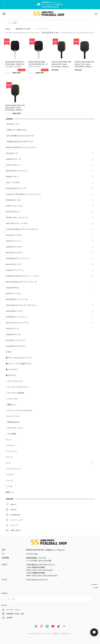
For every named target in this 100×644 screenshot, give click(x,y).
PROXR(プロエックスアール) (17, 218)
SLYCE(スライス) (12, 329)
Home (7, 29)
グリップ (9, 457)
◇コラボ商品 (11, 434)
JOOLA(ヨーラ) (12, 153)
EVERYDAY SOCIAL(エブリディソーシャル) (22, 276)
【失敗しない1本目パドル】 (17, 130)
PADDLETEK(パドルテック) (16, 171)
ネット (8, 440)
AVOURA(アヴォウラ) (14, 253)
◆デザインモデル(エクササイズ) (19, 358)
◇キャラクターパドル (14, 428)
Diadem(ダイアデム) (14, 235)
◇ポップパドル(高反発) (15, 393)
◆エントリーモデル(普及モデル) (19, 364)
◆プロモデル (11, 375)
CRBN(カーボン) (12, 177)
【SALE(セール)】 (13, 124)
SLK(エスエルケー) (13, 165)
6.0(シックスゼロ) (13, 183)
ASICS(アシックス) (13, 294)
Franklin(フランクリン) (15, 270)
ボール (8, 463)
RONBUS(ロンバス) (13, 200)
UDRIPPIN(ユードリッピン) (16, 317)
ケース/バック (11, 451)
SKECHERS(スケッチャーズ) (17, 299)
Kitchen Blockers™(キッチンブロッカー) (21, 305)
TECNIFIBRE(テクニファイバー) (18, 258)
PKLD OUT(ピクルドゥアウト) (17, 323)
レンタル (9, 486)
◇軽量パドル (11, 405)
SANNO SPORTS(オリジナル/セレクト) (21, 147)
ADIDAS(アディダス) (23, 29)
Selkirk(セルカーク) (13, 159)
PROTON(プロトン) (13, 212)
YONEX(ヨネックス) (14, 334)
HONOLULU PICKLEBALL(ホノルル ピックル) (23, 194)
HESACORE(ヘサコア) (14, 311)
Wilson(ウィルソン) (14, 241)
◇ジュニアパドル (13, 416)
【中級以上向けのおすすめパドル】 (20, 142)
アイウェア (10, 475)
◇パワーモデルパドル (15, 381)
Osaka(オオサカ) (12, 288)
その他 (8, 352)
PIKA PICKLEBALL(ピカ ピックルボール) (21, 282)
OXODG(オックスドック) (15, 340)
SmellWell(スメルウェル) (16, 346)
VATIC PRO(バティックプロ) (17, 223)
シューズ (9, 481)
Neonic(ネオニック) (14, 264)
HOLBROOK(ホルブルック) (16, 188)
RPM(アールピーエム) (14, 206)
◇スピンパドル (12, 399)
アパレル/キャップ (13, 469)
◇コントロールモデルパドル (17, 387)
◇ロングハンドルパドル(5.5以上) (19, 410)
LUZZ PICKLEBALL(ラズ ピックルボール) (22, 229)
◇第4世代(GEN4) (13, 422)
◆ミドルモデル (12, 370)
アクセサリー (11, 446)
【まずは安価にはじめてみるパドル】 (21, 136)
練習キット (10, 492)
